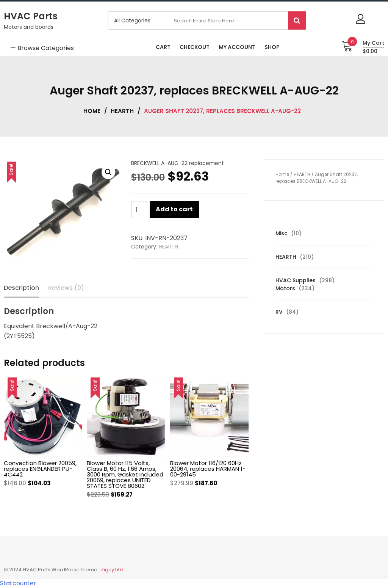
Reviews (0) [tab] (66, 288)
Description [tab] (21, 288)
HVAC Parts (31, 16)
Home (92, 111)
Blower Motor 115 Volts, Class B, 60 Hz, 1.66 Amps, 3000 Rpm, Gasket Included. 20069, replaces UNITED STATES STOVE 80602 (126, 474)
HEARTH (122, 111)
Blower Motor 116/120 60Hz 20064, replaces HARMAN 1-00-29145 (208, 469)
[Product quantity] (140, 210)
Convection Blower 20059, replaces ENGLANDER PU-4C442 (40, 469)
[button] (108, 172)
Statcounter (18, 583)
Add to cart (174, 209)
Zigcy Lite (112, 570)
